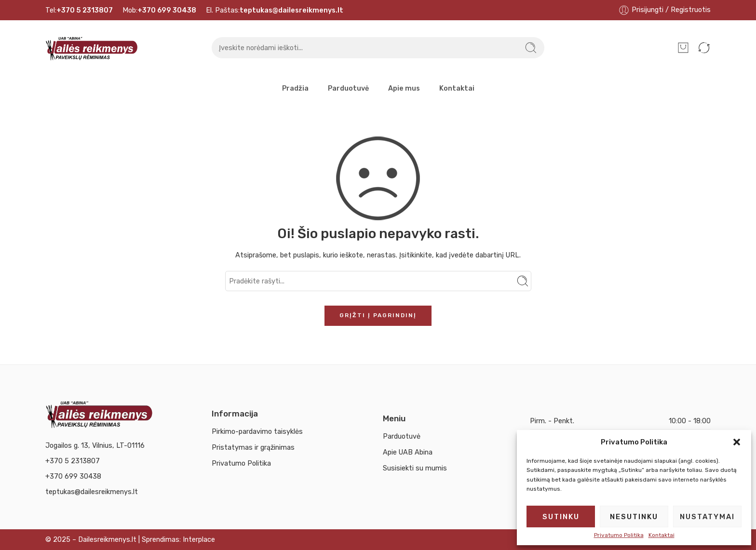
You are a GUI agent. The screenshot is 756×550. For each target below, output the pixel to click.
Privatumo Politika (619, 535)
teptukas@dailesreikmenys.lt (92, 492)
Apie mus (404, 88)
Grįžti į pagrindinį (378, 315)
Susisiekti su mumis (415, 468)
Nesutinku (634, 517)
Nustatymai (707, 517)
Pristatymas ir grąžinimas (253, 447)
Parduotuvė (348, 88)
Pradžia (295, 88)
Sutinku (561, 517)
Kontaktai (661, 535)
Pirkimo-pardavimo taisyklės (257, 431)
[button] (737, 442)
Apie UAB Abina (408, 452)
